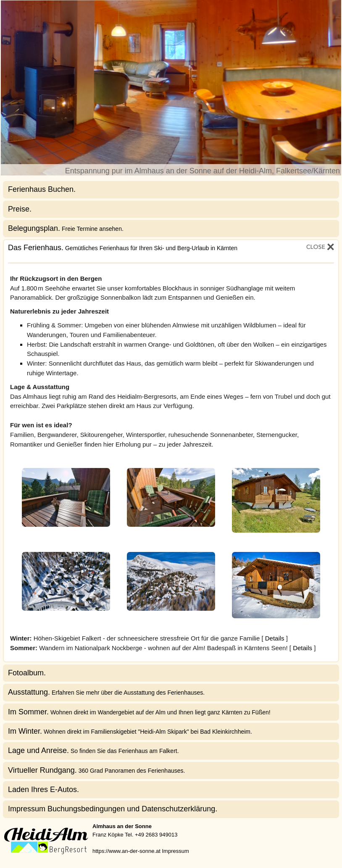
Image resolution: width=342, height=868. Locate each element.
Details (275, 638)
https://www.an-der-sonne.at (126, 851)
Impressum (175, 851)
